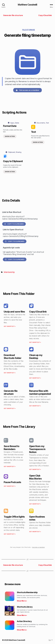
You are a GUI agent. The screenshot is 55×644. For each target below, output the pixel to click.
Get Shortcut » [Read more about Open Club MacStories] (35, 504)
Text (47, 123)
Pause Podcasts (12, 482)
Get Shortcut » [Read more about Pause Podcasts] (10, 486)
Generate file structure (11, 392)
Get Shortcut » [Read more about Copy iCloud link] (35, 342)
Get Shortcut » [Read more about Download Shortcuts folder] (10, 373)
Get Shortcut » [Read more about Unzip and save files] (10, 326)
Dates (17, 123)
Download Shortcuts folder (13, 357)
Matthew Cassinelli (27, 5)
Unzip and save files (14, 312)
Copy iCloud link (38, 312)
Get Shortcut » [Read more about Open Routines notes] (35, 532)
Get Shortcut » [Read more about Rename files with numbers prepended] (35, 406)
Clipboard (12, 152)
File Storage (29, 30)
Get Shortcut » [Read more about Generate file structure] (10, 408)
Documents (41, 123)
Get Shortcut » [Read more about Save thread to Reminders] (10, 466)
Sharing (19, 152)
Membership (9, 272)
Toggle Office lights (14, 517)
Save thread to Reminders (12, 448)
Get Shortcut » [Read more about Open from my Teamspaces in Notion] (35, 469)
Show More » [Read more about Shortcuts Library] (22, 615)
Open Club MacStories (35, 477)
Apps (12, 123)
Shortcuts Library (25, 607)
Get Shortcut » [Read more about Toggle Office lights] (10, 534)
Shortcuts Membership (27, 592)
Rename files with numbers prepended (40, 392)
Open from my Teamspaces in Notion (37, 449)
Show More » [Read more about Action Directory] (22, 630)
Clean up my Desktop (36, 357)
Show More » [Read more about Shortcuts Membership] (22, 601)
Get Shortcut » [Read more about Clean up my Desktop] (35, 378)
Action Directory (24, 621)
